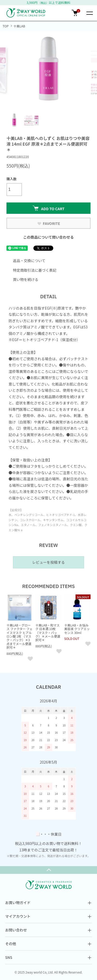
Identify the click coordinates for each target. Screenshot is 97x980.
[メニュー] (89, 13)
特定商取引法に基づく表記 (35, 270)
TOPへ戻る (48, 870)
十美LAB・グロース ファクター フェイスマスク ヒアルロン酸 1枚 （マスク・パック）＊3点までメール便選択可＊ (20, 636)
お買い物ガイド (48, 903)
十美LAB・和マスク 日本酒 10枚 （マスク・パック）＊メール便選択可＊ (48, 633)
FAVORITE (49, 223)
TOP (6, 26)
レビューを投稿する (49, 562)
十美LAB (19, 26)
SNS (48, 957)
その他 (48, 944)
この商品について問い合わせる (49, 237)
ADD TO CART (48, 208)
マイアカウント (48, 916)
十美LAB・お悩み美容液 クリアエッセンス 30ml (77, 629)
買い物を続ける (26, 279)
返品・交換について (29, 261)
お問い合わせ (48, 930)
